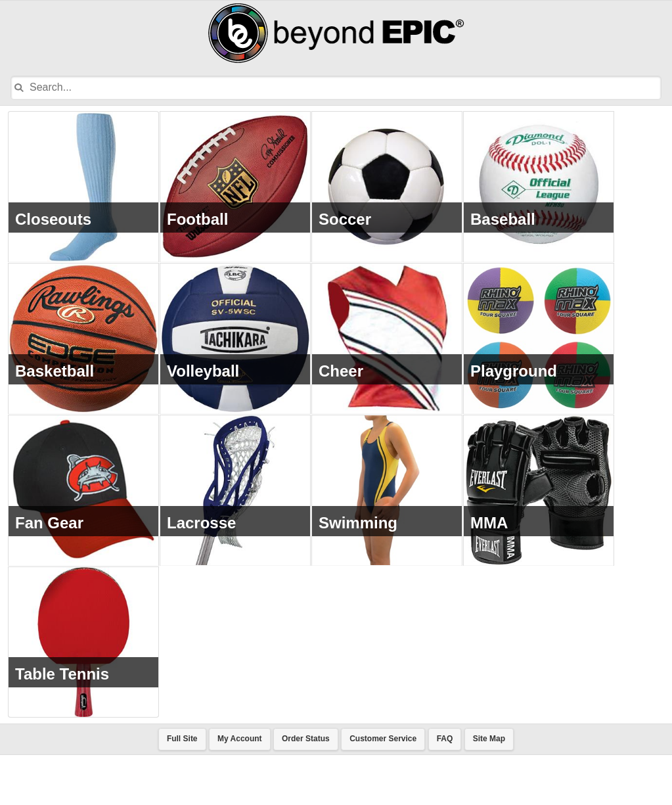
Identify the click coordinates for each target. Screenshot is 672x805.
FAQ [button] (445, 789)
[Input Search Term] (324, 88)
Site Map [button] (489, 789)
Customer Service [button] (383, 789)
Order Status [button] (306, 789)
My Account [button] (240, 789)
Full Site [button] (182, 789)
